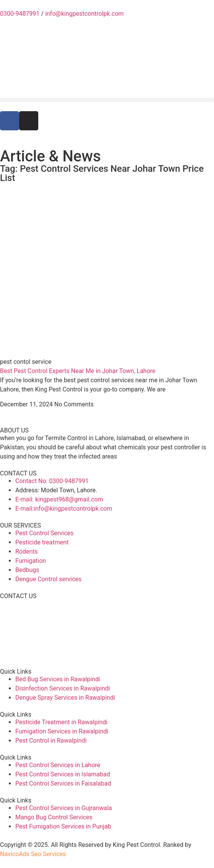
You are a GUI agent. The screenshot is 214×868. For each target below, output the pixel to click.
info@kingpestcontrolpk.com (84, 14)
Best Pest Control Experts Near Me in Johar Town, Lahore (78, 371)
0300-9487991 (20, 14)
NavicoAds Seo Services (33, 854)
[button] (107, 100)
